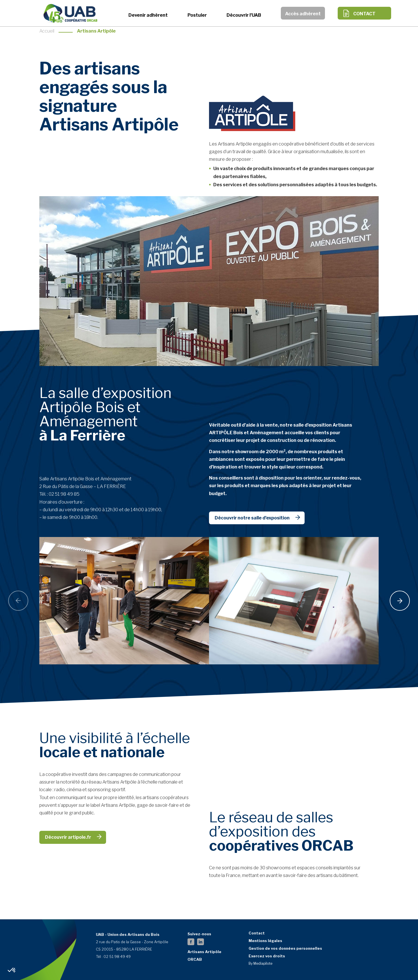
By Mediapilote (260, 963)
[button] (12, 970)
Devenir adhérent (148, 15)
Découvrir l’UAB (244, 15)
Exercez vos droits (267, 956)
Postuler (197, 15)
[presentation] (18, 601)
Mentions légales (265, 941)
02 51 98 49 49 (117, 957)
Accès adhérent (303, 14)
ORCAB (195, 959)
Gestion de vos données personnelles (285, 948)
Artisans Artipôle (204, 952)
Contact (364, 14)
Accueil (47, 31)
